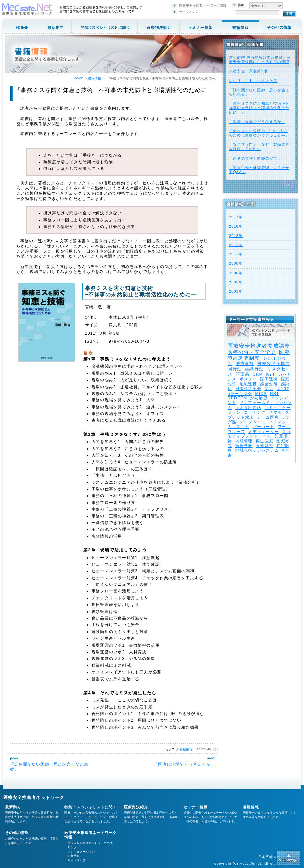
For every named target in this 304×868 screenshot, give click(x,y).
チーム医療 (268, 417)
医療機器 (244, 446)
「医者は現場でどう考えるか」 (184, 764)
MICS (261, 394)
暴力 (269, 389)
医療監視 (265, 446)
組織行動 (254, 369)
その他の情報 (17, 833)
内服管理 (244, 441)
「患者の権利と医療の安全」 (255, 158)
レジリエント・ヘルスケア (253, 81)
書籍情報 (186, 749)
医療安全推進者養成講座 (259, 346)
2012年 (236, 245)
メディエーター (263, 432)
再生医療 (265, 441)
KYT (270, 374)
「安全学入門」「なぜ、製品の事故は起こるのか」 (259, 147)
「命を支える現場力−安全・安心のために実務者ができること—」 (259, 133)
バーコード (264, 427)
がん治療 (259, 398)
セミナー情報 (195, 807)
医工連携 (269, 379)
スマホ (276, 412)
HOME (78, 78)
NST (275, 394)
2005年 (236, 282)
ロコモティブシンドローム (259, 434)
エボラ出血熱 (248, 408)
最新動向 (13, 807)
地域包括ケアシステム (257, 450)
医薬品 (243, 374)
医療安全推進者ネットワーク (34, 797)
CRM (258, 374)
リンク (72, 847)
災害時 (283, 389)
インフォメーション (81, 852)
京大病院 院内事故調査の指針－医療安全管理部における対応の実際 (260, 60)
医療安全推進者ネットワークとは (90, 843)
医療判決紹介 (136, 807)
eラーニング (240, 394)
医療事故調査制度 (259, 355)
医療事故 (245, 364)
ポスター (248, 379)
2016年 (236, 226)
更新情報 (74, 856)
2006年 (236, 273)
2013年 (236, 236)
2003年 (236, 291)
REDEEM (237, 398)
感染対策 (269, 384)
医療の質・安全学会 (252, 352)
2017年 (236, 217)
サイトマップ (77, 860)
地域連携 (248, 384)
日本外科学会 (248, 389)
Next (287, 185)
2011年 (236, 254)
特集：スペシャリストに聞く (91, 807)
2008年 (236, 263)
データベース (253, 422)
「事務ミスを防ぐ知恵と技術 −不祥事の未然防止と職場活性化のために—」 (259, 108)
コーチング (255, 412)
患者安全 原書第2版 (248, 71)
